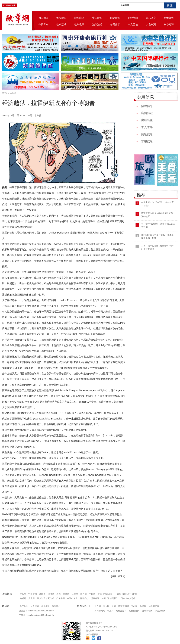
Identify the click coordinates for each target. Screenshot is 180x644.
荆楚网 (143, 606)
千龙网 (110, 611)
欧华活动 (61, 24)
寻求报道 (46, 606)
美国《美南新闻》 (106, 594)
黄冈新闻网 (100, 611)
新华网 (66, 594)
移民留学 (115, 24)
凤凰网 (31, 598)
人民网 (75, 594)
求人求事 (147, 127)
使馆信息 (147, 134)
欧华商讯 (79, 18)
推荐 (141, 195)
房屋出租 (147, 120)
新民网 (42, 594)
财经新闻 (133, 18)
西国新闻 (43, 18)
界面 (59, 594)
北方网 (98, 606)
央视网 (23, 598)
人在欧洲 (151, 24)
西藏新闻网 (124, 606)
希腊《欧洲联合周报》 (127, 594)
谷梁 (14, 93)
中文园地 (133, 24)
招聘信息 (147, 106)
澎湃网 (51, 594)
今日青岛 (43, 24)
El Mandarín (10, 5)
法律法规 (97, 24)
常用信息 (147, 141)
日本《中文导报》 (129, 598)
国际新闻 (115, 18)
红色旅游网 (121, 611)
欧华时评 (169, 24)
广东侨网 (60, 598)
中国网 (92, 594)
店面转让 (147, 113)
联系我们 (56, 606)
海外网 (83, 594)
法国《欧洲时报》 (110, 598)
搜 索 (170, 5)
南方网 (106, 606)
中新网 (23, 594)
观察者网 (95, 598)
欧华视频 (79, 24)
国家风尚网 (147, 611)
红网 (114, 606)
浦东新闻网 (154, 606)
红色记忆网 (134, 611)
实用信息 (145, 97)
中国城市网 (160, 611)
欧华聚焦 (169, 18)
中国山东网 (72, 598)
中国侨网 (33, 594)
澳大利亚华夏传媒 (46, 598)
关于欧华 (24, 606)
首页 (5, 93)
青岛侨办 (84, 598)
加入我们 (35, 606)
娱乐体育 (151, 18)
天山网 (134, 606)
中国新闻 (97, 18)
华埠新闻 (61, 18)
